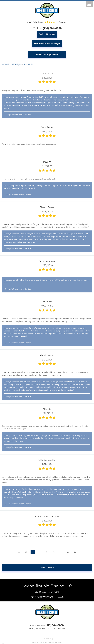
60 (75, 552)
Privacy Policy (48, 639)
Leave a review (47, 568)
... (68, 552)
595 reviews (62, 22)
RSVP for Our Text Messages (47, 44)
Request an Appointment (47, 55)
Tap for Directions (47, 34)
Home (5, 65)
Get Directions (42, 598)
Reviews (17, 65)
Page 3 (28, 65)
